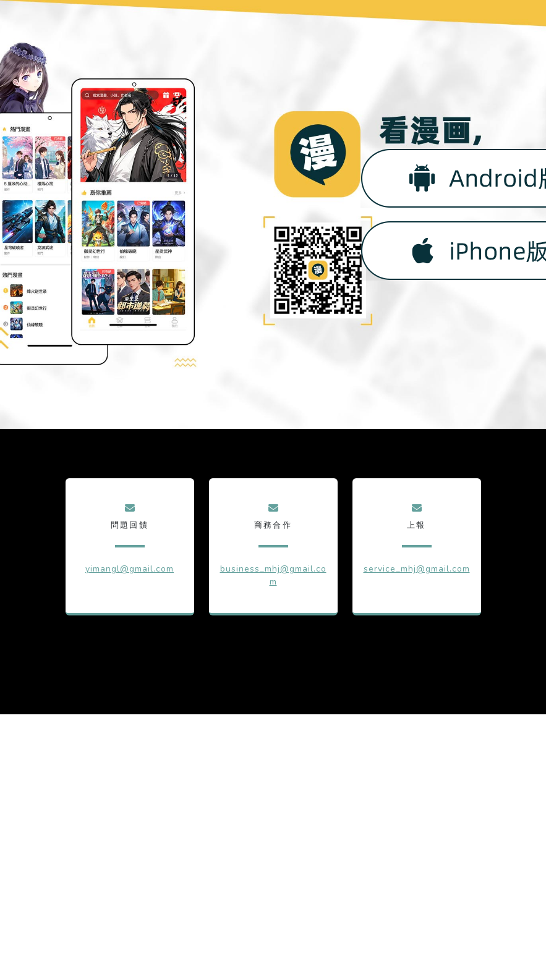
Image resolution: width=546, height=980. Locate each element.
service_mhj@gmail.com (417, 569)
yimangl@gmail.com (130, 569)
